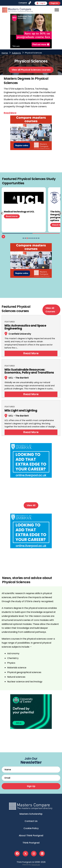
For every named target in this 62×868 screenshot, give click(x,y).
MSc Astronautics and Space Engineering (25, 327)
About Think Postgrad (31, 836)
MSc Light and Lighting (21, 410)
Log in (41, 3)
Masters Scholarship (31, 814)
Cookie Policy (31, 828)
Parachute (36, 865)
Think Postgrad (31, 843)
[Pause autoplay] (3, 237)
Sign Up (31, 786)
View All (31, 505)
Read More (31, 353)
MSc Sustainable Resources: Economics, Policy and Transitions (29, 371)
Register (54, 3)
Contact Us (31, 821)
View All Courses (50, 310)
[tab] (23, 238)
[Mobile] (56, 10)
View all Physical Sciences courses (31, 70)
